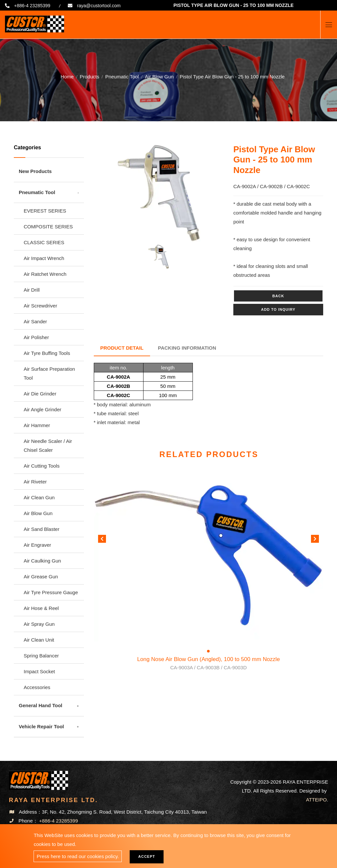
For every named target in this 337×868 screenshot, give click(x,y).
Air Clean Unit (39, 640)
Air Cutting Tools (42, 466)
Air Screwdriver (40, 306)
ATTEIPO (316, 800)
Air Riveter (35, 482)
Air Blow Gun (159, 76)
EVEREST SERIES (45, 211)
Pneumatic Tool (122, 76)
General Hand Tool (40, 705)
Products (89, 76)
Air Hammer (37, 425)
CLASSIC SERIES (44, 242)
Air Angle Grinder (42, 409)
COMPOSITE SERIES (48, 227)
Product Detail (122, 348)
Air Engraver (37, 545)
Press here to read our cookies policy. (78, 856)
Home (67, 76)
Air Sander (35, 321)
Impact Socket (39, 671)
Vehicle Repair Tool (41, 726)
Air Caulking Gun (42, 561)
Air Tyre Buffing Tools (47, 353)
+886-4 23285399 (32, 6)
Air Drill (32, 290)
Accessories (37, 687)
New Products (35, 171)
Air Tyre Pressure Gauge (51, 592)
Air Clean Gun (39, 497)
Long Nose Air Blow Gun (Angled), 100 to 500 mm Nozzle (209, 664)
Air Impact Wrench (44, 258)
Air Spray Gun (39, 624)
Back (278, 296)
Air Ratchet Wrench (45, 274)
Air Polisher (36, 337)
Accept (147, 856)
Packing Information (187, 348)
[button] (315, 540)
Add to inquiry (278, 309)
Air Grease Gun (41, 577)
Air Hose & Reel (41, 608)
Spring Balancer (41, 656)
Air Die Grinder (40, 394)
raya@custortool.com (99, 6)
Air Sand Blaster (41, 529)
